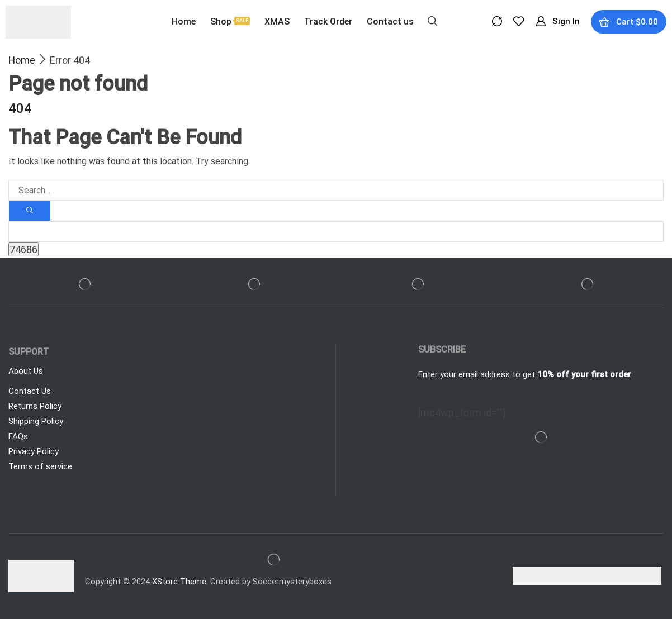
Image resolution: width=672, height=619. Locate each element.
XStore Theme (179, 582)
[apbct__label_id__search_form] (336, 232)
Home (22, 60)
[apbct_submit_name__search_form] (23, 249)
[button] (432, 20)
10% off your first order (584, 374)
